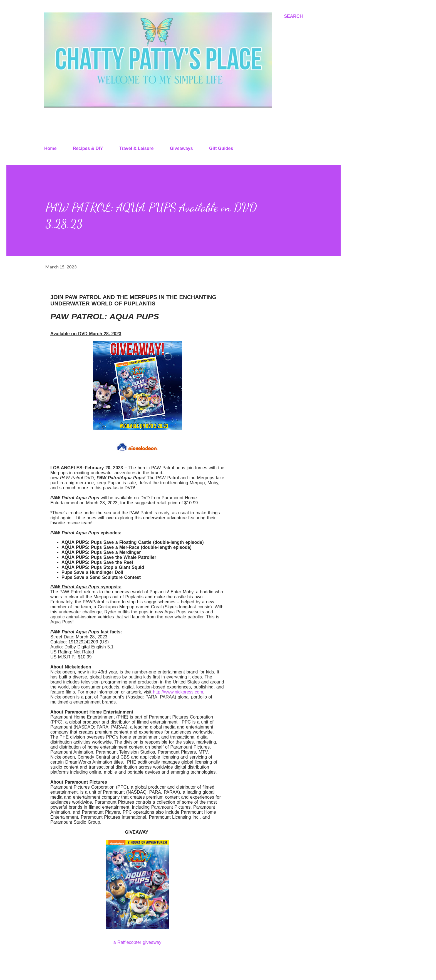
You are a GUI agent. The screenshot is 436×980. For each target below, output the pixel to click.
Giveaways (181, 148)
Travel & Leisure (137, 148)
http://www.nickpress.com (178, 692)
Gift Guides (221, 148)
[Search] (293, 16)
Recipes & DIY (88, 148)
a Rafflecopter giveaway (137, 942)
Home (50, 148)
